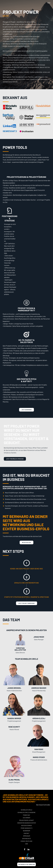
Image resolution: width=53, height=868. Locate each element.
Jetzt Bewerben (26, 410)
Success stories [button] (26, 825)
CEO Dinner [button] (26, 818)
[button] (49, 3)
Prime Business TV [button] (27, 828)
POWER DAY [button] (26, 815)
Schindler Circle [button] (27, 810)
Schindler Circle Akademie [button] (26, 812)
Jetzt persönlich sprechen (15, 459)
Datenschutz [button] (26, 839)
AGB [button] (26, 844)
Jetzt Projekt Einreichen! (27, 603)
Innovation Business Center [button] (27, 823)
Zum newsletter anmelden (26, 864)
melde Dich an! (26, 542)
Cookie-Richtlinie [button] (26, 841)
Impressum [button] (27, 836)
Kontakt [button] (26, 833)
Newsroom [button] (26, 831)
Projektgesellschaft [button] (27, 820)
